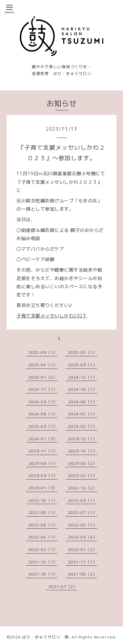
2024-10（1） (83, 389)
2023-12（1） (83, 439)
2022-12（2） (83, 488)
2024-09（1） (43, 402)
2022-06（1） (43, 525)
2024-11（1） (43, 389)
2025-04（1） (43, 365)
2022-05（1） (83, 525)
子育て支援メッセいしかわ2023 (52, 316)
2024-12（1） (83, 377)
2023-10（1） (83, 451)
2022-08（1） (43, 512)
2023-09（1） (43, 463)
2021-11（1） (83, 562)
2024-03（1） (43, 426)
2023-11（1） (43, 451)
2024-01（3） (43, 439)
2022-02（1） (43, 549)
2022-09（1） (83, 500)
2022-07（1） (83, 512)
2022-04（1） (43, 537)
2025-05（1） (83, 352)
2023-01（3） (43, 488)
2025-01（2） (43, 377)
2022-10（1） (43, 500)
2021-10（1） (43, 574)
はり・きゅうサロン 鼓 (45, 637)
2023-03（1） (43, 475)
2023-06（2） (83, 463)
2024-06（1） (43, 414)
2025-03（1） (83, 365)
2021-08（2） (83, 574)
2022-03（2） (83, 537)
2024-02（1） (83, 426)
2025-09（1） (43, 352)
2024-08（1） (83, 402)
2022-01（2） (83, 549)
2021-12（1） (43, 562)
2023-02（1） (83, 475)
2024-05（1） (83, 414)
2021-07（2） (63, 587)
